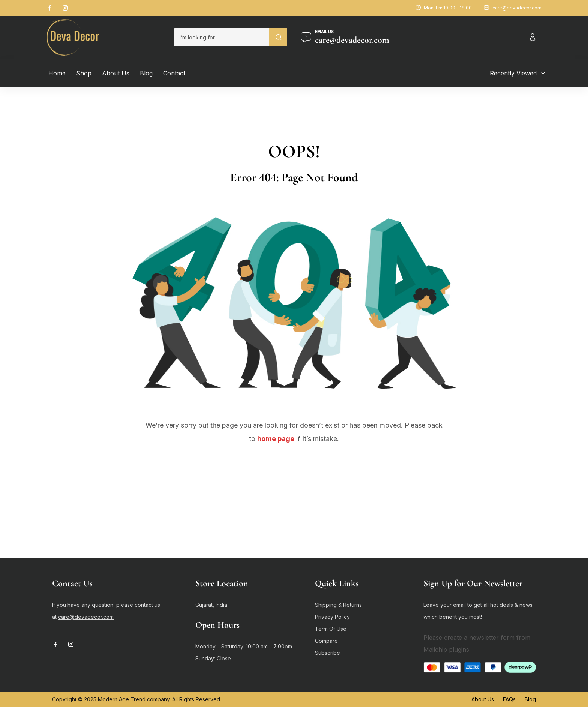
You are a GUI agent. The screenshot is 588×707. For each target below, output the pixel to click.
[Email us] (306, 37)
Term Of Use (331, 629)
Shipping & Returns (338, 605)
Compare (326, 641)
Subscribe (328, 653)
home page (276, 439)
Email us (324, 32)
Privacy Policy (332, 617)
